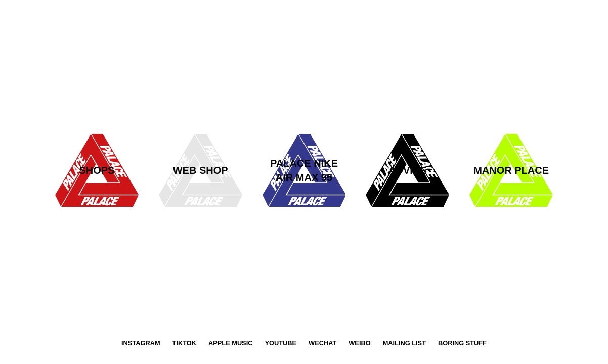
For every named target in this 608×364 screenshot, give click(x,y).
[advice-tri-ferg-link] (407, 170)
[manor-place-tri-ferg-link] (511, 170)
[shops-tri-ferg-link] (97, 170)
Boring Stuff (462, 343)
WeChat (322, 343)
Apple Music (230, 343)
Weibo (359, 343)
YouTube (280, 343)
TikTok (184, 343)
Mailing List (404, 343)
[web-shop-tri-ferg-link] (201, 170)
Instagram (141, 343)
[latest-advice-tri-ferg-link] (304, 170)
